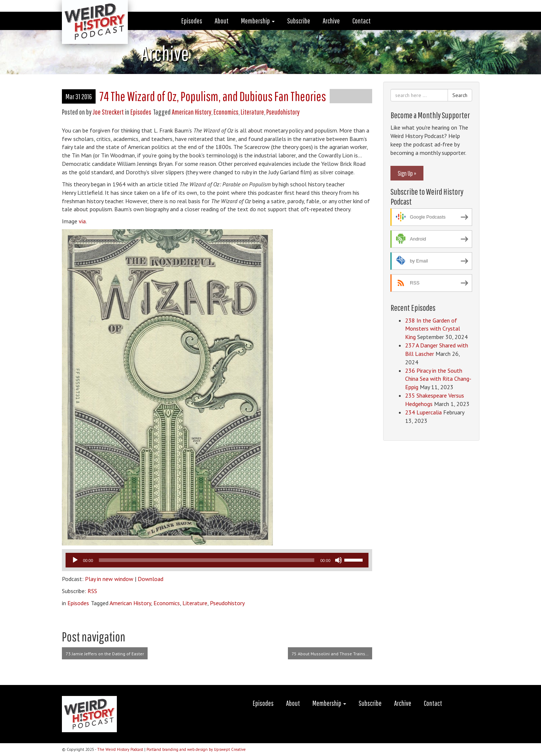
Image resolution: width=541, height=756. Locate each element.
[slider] (207, 560)
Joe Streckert (108, 112)
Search (460, 95)
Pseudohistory (283, 112)
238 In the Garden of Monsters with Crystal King (433, 329)
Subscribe (299, 21)
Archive (331, 21)
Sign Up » (407, 173)
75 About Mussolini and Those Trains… (330, 654)
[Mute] (338, 560)
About (222, 21)
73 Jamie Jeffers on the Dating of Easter (105, 654)
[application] (217, 560)
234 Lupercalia (423, 412)
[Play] (75, 560)
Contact (362, 21)
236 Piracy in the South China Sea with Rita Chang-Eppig (438, 379)
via (82, 221)
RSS (92, 591)
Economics (226, 112)
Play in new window (109, 579)
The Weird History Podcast (120, 749)
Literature (252, 112)
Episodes (192, 21)
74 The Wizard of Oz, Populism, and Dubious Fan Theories (213, 96)
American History (192, 112)
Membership (258, 21)
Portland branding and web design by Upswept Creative (196, 749)
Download (151, 579)
